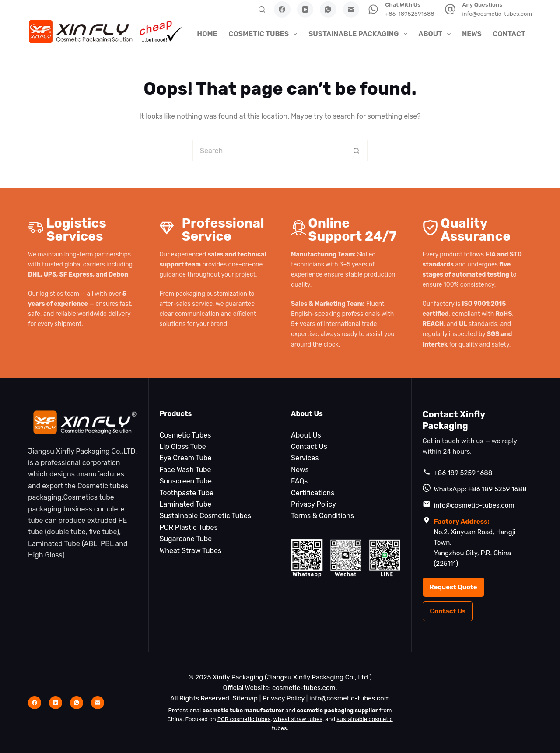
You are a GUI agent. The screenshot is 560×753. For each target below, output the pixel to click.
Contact (509, 34)
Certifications (313, 493)
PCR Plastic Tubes (189, 527)
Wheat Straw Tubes (191, 551)
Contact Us (309, 447)
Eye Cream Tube (186, 458)
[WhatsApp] (328, 10)
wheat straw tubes (298, 719)
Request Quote (453, 587)
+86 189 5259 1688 (463, 473)
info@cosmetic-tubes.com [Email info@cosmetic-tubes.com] (350, 698)
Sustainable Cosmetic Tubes (205, 516)
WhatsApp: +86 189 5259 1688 (480, 489)
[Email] (351, 10)
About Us (306, 435)
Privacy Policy (313, 504)
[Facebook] (282, 10)
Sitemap (245, 698)
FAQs (299, 481)
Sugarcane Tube (186, 539)
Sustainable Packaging (359, 34)
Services (305, 458)
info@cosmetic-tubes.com (497, 14)
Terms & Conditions (322, 516)
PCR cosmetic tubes (244, 719)
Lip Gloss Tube (183, 447)
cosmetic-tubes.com (304, 688)
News (472, 34)
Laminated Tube (186, 504)
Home (207, 34)
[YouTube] (305, 10)
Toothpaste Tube (187, 493)
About (436, 34)
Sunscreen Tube (186, 481)
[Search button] (357, 151)
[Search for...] (269, 151)
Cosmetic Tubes (264, 34)
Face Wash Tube (185, 470)
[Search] (262, 9)
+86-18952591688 (409, 14)
